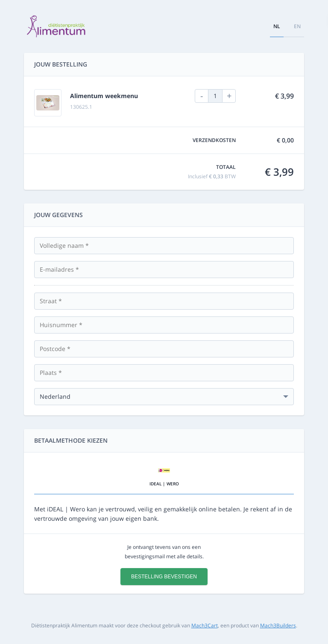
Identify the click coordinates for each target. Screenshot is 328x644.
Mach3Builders (278, 625)
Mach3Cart (205, 625)
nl (277, 26)
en (297, 26)
